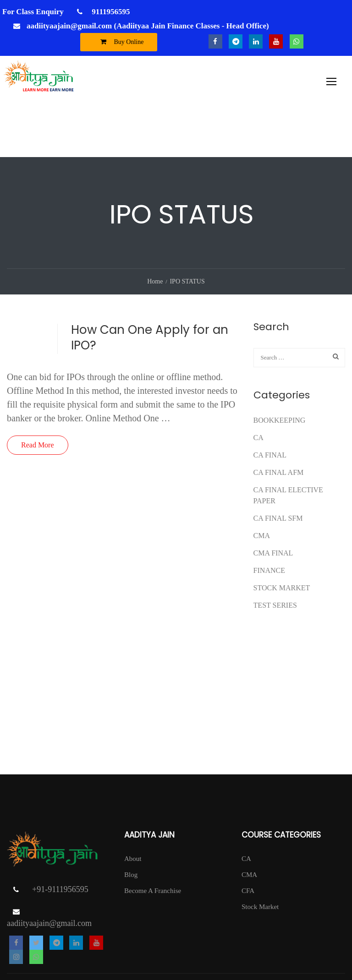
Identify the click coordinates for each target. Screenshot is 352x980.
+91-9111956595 (60, 841)
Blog (131, 826)
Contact (334, 946)
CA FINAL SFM (278, 469)
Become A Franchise (153, 842)
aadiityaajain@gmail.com (49, 875)
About (133, 810)
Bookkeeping (280, 371)
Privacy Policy (248, 946)
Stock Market (282, 539)
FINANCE (269, 521)
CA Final (270, 406)
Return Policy (296, 946)
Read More (38, 396)
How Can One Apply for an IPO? (150, 289)
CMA (262, 487)
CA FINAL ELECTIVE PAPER (288, 446)
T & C (211, 946)
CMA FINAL (273, 504)
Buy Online (120, 42)
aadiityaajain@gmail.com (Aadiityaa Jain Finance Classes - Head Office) (148, 26)
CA (258, 389)
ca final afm (279, 423)
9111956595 (110, 12)
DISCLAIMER (324, 959)
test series (275, 556)
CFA (248, 842)
